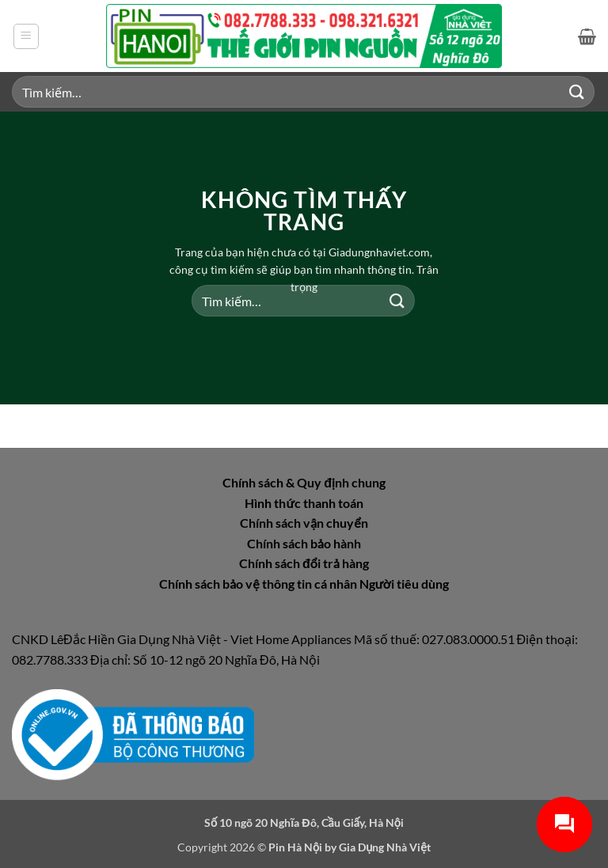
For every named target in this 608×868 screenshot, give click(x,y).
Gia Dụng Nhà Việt (385, 847)
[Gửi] (577, 91)
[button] (26, 36)
